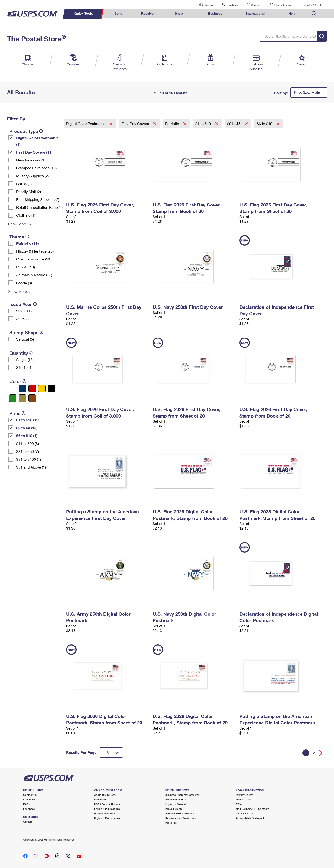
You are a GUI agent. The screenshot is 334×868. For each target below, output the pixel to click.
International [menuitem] (256, 13)
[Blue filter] (22, 388)
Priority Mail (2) (29, 191)
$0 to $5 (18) (27, 428)
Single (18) (25, 359)
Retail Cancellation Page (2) (39, 207)
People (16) (26, 267)
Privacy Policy (244, 795)
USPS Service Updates (108, 804)
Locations (232, 5)
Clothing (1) (26, 215)
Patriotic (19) (27, 243)
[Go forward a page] (321, 753)
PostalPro (171, 823)
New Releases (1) (31, 160)
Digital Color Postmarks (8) (37, 141)
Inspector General (175, 804)
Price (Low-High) (307, 92)
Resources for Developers (180, 818)
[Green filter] (13, 398)
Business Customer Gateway (182, 795)
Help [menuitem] (292, 13)
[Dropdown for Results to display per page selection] (111, 752)
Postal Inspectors (175, 799)
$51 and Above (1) (31, 467)
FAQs (26, 804)
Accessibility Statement (250, 818)
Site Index (29, 799)
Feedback (29, 809)
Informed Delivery (284, 5)
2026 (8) (23, 319)
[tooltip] (41, 131)
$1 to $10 (204, 124)
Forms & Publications (107, 809)
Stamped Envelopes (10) (36, 168)
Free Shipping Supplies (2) (38, 199)
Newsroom (101, 799)
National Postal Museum (180, 813)
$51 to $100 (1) (29, 459)
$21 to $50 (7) (27, 451)
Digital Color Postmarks (86, 124)
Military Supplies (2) (32, 176)
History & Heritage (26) (35, 251)
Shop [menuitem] (179, 13)
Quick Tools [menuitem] (84, 13)
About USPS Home (105, 795)
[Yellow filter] (42, 388)
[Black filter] (52, 388)
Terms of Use (244, 799)
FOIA (239, 804)
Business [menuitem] (215, 13)
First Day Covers (136, 124)
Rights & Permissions (107, 818)
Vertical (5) (25, 339)
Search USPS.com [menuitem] (314, 14)
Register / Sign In (312, 5)
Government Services (107, 813)
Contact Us (30, 795)
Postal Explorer (174, 809)
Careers (28, 821)
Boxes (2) (24, 184)
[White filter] (13, 388)
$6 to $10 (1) (27, 436)
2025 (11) (24, 311)
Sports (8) (24, 283)
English (204, 5)
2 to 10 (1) (24, 367)
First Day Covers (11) (34, 152)
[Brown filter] (32, 398)
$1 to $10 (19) (28, 420)
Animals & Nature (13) (34, 275)
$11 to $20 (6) (27, 443)
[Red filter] (32, 388)
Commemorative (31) (34, 259)
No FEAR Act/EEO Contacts (252, 809)
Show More (18, 224)
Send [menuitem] (119, 13)
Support (256, 5)
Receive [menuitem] (147, 13)
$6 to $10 (265, 124)
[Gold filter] (22, 398)
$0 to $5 (234, 124)
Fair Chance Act (245, 813)
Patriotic (173, 124)
